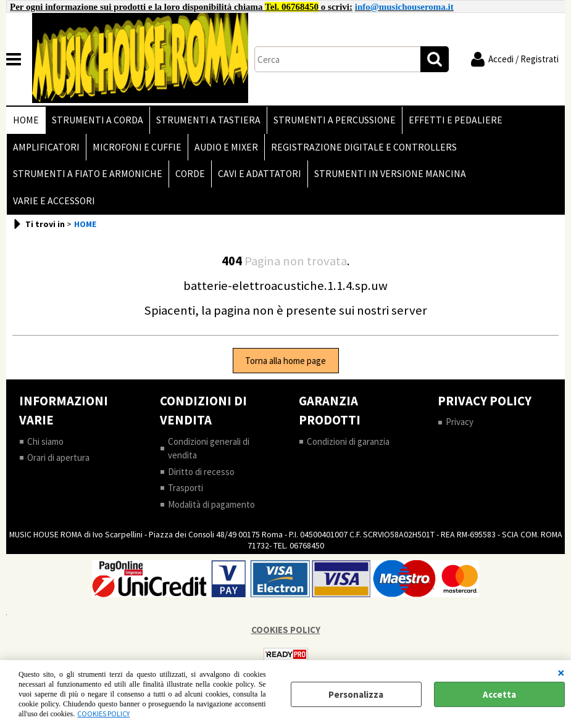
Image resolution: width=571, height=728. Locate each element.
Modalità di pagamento (211, 504)
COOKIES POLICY (103, 714)
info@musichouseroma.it (404, 7)
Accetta (499, 694)
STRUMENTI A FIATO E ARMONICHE (88, 174)
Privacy (460, 422)
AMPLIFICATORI (46, 147)
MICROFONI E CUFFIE (137, 147)
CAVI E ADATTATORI (260, 174)
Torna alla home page (285, 361)
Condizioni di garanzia (348, 441)
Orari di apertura (58, 457)
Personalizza (356, 694)
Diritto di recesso (201, 472)
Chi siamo (45, 441)
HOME (26, 120)
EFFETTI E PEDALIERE (456, 120)
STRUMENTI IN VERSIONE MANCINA (390, 174)
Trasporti (185, 488)
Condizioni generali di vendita (209, 449)
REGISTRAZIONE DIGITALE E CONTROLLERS (364, 147)
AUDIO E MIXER (226, 147)
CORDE (190, 174)
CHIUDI (561, 672)
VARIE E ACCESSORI (54, 201)
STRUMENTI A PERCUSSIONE (335, 120)
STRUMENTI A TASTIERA (208, 120)
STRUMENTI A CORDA (98, 120)
